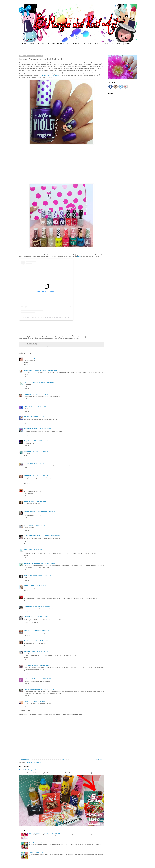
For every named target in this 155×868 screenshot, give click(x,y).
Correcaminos (29, 346)
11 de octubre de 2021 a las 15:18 (40, 475)
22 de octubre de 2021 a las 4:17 (38, 701)
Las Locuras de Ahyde (30, 563)
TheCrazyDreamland (30, 429)
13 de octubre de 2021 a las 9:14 (39, 651)
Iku (25, 463)
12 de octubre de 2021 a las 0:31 (36, 549)
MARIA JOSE (28, 665)
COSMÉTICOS (51, 43)
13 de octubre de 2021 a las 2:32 (40, 641)
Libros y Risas (28, 606)
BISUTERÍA (76, 43)
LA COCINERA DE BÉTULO (32, 370)
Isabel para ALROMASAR (31, 382)
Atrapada (27, 441)
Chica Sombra (28, 575)
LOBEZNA (27, 617)
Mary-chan (27, 651)
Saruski (26, 501)
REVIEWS (98, 43)
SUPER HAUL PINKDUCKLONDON (49, 76)
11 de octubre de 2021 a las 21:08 (52, 536)
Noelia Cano (28, 394)
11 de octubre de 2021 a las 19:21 (46, 512)
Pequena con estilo (30, 489)
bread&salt (27, 631)
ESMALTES (41, 43)
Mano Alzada (51, 346)
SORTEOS (119, 43)
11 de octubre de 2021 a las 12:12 (39, 441)
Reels (79, 257)
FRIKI (83, 43)
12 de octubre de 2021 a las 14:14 (42, 575)
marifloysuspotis (29, 679)
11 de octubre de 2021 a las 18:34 (38, 501)
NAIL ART (32, 43)
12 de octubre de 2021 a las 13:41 (46, 563)
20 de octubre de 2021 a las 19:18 (46, 689)
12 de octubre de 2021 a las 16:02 (38, 586)
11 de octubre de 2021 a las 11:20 (37, 406)
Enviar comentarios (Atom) (34, 762)
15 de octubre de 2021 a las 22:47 (43, 679)
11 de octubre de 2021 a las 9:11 (46, 358)
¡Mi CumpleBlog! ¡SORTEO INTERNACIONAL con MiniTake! (45, 833)
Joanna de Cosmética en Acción (33, 536)
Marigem (27, 417)
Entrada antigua (99, 759)
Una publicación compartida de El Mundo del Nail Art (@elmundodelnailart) (46, 317)
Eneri (26, 406)
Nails (60, 346)
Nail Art (56, 346)
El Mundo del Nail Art (37, 346)
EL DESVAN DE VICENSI (31, 596)
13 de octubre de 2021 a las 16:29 (41, 665)
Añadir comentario (25, 710)
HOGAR (90, 43)
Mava (26, 549)
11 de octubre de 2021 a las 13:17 (40, 451)
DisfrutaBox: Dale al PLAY (36, 843)
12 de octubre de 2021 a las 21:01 (40, 631)
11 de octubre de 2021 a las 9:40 (48, 382)
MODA (68, 43)
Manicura (45, 346)
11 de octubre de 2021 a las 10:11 (41, 394)
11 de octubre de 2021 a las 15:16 (35, 463)
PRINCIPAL (24, 43)
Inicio (63, 759)
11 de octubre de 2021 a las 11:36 (39, 417)
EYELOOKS (61, 43)
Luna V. (26, 701)
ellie (25, 525)
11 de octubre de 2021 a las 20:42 (36, 525)
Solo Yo (26, 586)
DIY (113, 43)
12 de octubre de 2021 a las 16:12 (47, 596)
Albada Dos (27, 475)
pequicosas (27, 451)
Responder (27, 365)
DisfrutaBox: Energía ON (28, 770)
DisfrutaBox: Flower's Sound (36, 852)
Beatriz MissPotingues (30, 358)
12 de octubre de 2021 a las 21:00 (39, 617)
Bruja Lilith (27, 641)
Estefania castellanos (30, 512)
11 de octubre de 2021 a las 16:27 (45, 489)
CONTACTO (128, 43)
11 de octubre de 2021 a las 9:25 (49, 370)
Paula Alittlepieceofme (30, 689)
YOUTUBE (106, 43)
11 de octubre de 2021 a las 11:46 (45, 429)
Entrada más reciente (26, 759)
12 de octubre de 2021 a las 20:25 (42, 606)
